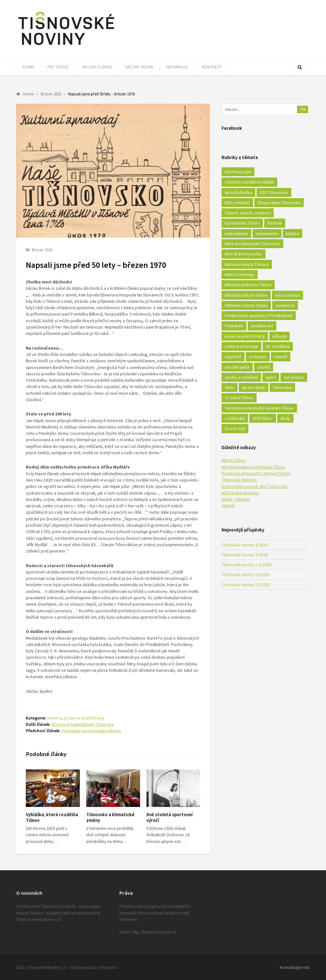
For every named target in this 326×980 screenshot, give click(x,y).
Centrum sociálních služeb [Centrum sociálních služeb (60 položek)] (249, 182)
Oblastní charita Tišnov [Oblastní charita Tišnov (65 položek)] (246, 305)
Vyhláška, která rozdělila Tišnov (52, 817)
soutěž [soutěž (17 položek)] (264, 367)
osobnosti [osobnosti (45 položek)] (285, 305)
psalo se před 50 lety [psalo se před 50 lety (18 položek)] (245, 336)
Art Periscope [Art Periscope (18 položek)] (238, 172)
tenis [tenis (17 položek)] (230, 387)
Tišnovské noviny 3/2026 (245, 555)
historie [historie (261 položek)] (275, 223)
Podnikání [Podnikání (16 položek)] (234, 326)
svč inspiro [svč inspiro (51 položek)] (294, 377)
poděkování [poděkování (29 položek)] (262, 326)
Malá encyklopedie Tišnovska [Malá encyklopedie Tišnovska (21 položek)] (252, 244)
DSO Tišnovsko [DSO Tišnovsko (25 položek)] (274, 192)
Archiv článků (97, 67)
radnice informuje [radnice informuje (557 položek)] (241, 346)
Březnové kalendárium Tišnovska (83, 724)
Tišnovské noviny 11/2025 (246, 585)
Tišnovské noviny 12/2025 (246, 574)
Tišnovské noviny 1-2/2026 (246, 565)
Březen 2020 (42, 250)
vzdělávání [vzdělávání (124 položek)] (235, 418)
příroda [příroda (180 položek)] (280, 336)
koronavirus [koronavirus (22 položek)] (267, 233)
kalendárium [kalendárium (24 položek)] (236, 233)
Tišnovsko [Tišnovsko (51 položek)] (282, 387)
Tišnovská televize (239, 480)
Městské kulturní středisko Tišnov (253, 467)
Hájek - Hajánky (236, 499)
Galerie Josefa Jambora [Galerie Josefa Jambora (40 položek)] (248, 213)
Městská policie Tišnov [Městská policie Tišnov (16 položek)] (246, 295)
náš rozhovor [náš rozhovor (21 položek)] (287, 295)
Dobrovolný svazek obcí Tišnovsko (255, 486)
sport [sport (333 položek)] (271, 377)
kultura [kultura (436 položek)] (292, 233)
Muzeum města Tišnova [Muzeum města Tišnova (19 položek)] (247, 264)
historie (55, 718)
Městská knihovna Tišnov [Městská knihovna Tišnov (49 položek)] (248, 285)
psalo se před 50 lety (84, 718)
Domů (28, 67)
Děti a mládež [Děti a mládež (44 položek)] (237, 203)
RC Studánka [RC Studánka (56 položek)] (278, 346)
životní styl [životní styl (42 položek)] (235, 428)
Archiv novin (139, 67)
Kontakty (212, 67)
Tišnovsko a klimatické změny (110, 817)
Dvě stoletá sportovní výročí (170, 817)
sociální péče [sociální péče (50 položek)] (237, 367)
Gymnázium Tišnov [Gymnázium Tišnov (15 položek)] (242, 223)
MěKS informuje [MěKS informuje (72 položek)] (240, 275)
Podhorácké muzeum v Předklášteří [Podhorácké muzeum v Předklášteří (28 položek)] (259, 316)
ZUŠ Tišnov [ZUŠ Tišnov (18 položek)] (263, 418)
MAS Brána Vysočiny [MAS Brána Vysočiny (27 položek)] (244, 254)
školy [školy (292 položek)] (285, 418)
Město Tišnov (234, 460)
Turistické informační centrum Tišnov (256, 473)
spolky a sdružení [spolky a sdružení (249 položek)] (241, 377)
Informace (177, 67)
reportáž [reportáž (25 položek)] (233, 357)
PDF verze (58, 67)
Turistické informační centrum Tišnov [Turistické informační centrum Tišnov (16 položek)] (259, 408)
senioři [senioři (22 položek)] (281, 357)
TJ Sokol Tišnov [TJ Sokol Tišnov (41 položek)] (239, 398)
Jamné (228, 505)
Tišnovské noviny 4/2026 (245, 545)
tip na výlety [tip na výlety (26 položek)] (254, 387)
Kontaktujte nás (295, 967)
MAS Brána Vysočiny (240, 493)
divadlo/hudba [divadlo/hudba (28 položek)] (238, 192)
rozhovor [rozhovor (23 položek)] (258, 357)
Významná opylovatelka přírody (91, 731)
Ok (303, 109)
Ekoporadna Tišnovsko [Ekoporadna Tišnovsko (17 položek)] (279, 203)
